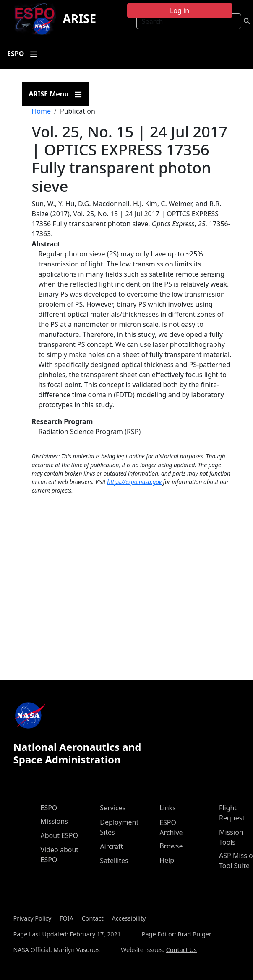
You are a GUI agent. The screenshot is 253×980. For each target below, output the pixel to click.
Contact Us (181, 950)
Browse (171, 846)
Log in (180, 10)
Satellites (114, 861)
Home (42, 111)
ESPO (49, 808)
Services (113, 808)
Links (168, 808)
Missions (54, 821)
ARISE (79, 18)
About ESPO (59, 835)
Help (167, 860)
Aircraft (111, 846)
